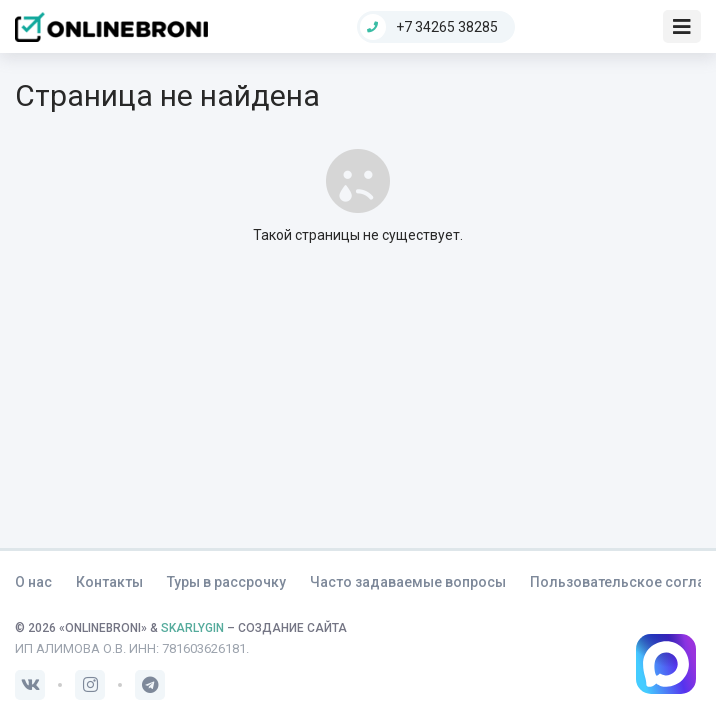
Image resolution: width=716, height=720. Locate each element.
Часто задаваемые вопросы (408, 582)
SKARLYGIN (192, 628)
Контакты (109, 582)
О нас (33, 582)
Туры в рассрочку (226, 582)
